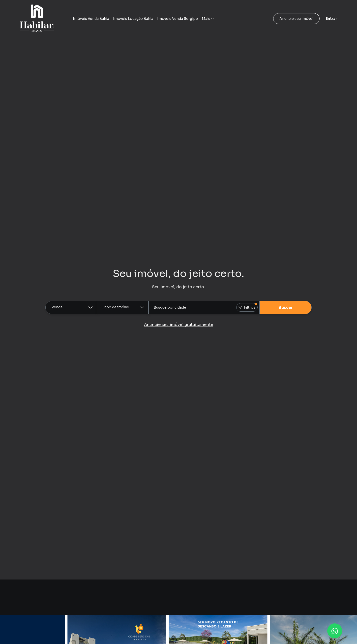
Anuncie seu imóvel (296, 19)
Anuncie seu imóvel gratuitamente (179, 325)
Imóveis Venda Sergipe (178, 19)
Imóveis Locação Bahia (133, 19)
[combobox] (204, 307)
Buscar (286, 307)
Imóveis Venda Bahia (91, 19)
